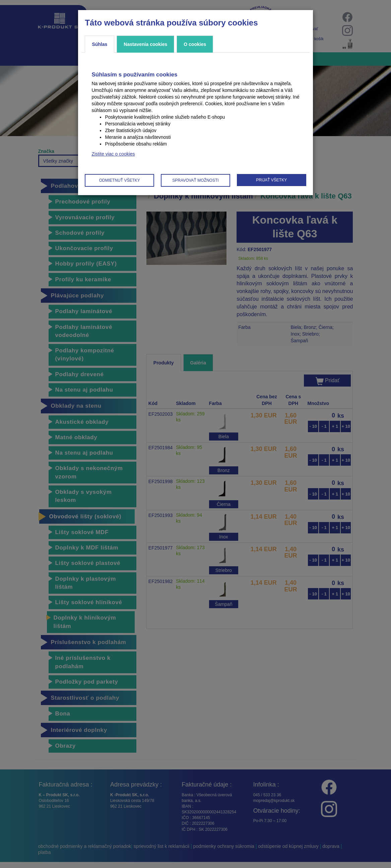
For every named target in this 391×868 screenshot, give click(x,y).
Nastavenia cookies (145, 44)
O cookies (195, 44)
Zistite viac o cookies (113, 154)
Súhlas (100, 44)
